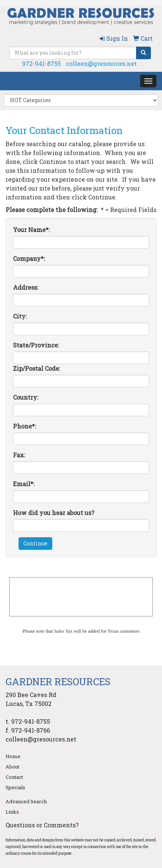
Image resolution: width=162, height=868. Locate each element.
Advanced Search (26, 801)
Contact (14, 777)
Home (13, 756)
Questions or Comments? (42, 825)
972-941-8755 (41, 63)
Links (12, 812)
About (12, 767)
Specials (15, 787)
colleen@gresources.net (101, 63)
